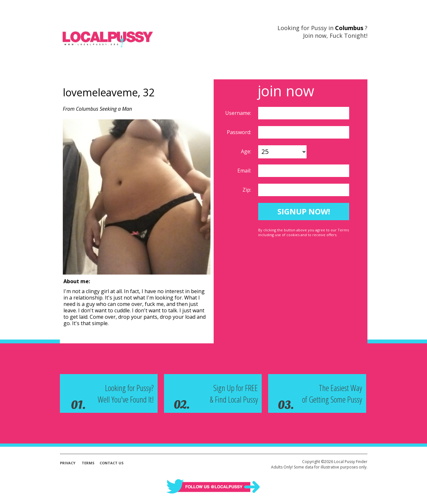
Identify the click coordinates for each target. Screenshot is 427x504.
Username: (239, 113)
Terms (88, 463)
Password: (240, 132)
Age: (247, 151)
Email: (245, 171)
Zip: (247, 190)
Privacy (68, 463)
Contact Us (112, 463)
